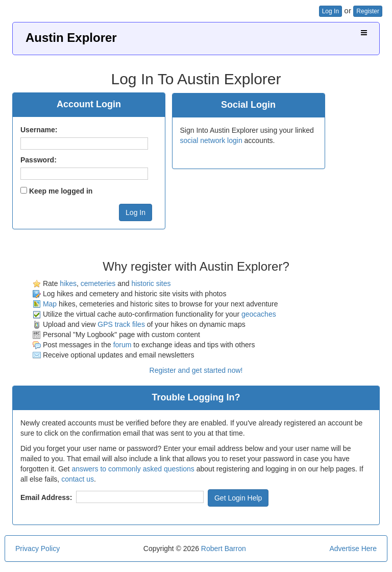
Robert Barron (224, 549)
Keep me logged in (61, 191)
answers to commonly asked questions (133, 469)
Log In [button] (330, 11)
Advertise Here (353, 549)
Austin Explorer (71, 38)
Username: (39, 130)
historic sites (151, 283)
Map (50, 304)
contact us (78, 479)
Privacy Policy (38, 549)
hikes (68, 283)
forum (122, 345)
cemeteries (98, 283)
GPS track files (121, 324)
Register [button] (368, 11)
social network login (211, 140)
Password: (39, 160)
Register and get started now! (196, 370)
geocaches (259, 314)
